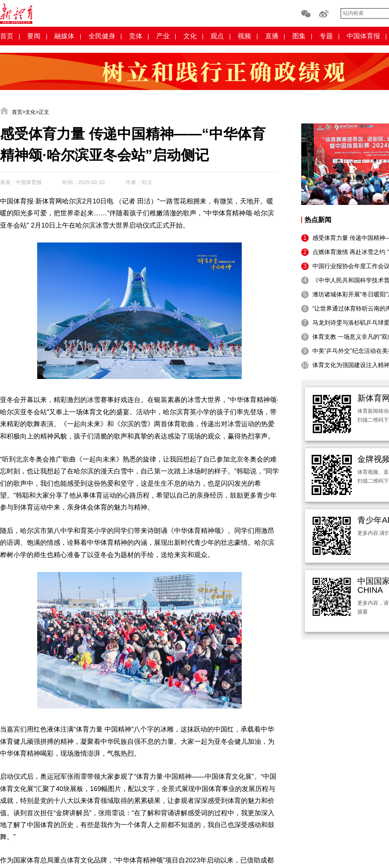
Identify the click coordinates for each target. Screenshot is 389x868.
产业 (163, 36)
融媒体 (64, 36)
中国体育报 (363, 36)
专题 (326, 36)
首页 (7, 36)
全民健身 (102, 36)
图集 (299, 36)
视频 (244, 36)
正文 (44, 112)
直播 (272, 36)
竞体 (136, 36)
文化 (190, 36)
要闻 (34, 36)
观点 (217, 36)
